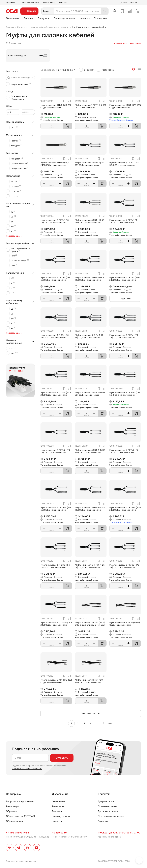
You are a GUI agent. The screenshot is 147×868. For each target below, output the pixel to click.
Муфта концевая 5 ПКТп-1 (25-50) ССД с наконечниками (90, 336)
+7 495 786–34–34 (17, 833)
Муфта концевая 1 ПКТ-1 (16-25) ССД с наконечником (56, 106)
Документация (106, 801)
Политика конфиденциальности (21, 861)
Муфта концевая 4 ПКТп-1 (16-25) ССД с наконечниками (124, 221)
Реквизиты (11, 3)
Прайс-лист (49, 3)
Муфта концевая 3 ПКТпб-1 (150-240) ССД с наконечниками (91, 451)
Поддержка (100, 18)
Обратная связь (15, 821)
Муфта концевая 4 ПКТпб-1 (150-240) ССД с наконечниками (125, 509)
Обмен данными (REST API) (21, 816)
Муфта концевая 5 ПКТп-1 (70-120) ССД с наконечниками (124, 336)
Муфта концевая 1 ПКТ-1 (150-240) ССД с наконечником (55, 164)
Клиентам (84, 18)
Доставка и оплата (30, 3)
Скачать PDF (135, 43)
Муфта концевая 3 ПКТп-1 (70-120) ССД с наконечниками (55, 221)
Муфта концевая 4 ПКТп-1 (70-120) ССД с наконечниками (90, 279)
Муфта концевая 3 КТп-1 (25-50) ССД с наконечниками (125, 624)
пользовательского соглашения (27, 768)
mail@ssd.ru (59, 833)
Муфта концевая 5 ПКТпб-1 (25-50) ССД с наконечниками (90, 566)
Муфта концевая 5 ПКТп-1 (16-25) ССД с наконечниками (55, 336)
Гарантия (103, 821)
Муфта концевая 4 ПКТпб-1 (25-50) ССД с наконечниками (56, 509)
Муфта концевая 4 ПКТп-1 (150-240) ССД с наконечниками (124, 279)
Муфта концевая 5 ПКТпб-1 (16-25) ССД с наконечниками (56, 566)
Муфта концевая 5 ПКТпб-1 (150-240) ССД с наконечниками (56, 624)
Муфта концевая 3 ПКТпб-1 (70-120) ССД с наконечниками (56, 451)
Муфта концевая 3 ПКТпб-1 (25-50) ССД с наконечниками (125, 394)
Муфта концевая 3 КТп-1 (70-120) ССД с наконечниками (56, 681)
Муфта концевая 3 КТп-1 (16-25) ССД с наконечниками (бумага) (90, 624)
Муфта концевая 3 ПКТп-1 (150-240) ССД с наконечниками (90, 221)
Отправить (62, 758)
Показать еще (91, 714)
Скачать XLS (120, 43)
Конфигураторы (61, 816)
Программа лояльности (111, 816)
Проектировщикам (64, 18)
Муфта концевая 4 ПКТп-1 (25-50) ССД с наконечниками (55, 279)
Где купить (44, 18)
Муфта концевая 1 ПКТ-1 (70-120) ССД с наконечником (125, 106)
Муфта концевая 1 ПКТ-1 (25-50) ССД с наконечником (90, 106)
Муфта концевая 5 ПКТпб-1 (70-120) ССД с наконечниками (125, 566)
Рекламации (13, 806)
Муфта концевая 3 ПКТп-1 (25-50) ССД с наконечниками (124, 164)
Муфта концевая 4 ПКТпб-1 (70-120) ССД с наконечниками (90, 509)
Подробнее (125, 298)
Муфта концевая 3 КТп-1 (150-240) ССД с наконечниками (89, 681)
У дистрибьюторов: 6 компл (121, 522)
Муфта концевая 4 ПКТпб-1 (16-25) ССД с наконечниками (124, 451)
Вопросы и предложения (20, 801)
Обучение (11, 811)
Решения (28, 18)
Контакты (63, 3)
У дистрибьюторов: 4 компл (121, 120)
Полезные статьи (107, 806)
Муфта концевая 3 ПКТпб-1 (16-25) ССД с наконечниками (90, 394)
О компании (13, 18)
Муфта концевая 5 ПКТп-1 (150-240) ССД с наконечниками (56, 394)
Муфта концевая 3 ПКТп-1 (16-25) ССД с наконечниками (89, 164)
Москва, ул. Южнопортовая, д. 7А (119, 833)
